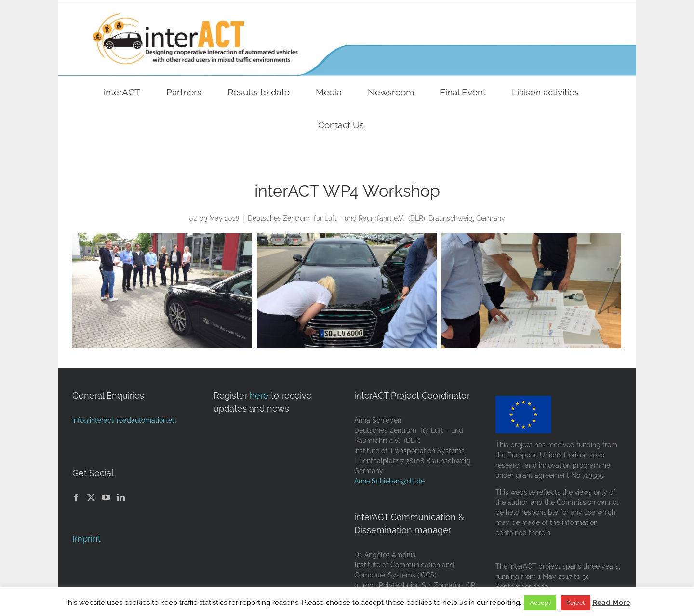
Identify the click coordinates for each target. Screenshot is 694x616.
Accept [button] (540, 603)
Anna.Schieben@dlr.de (389, 481)
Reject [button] (575, 603)
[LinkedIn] (121, 497)
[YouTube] (106, 497)
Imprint (87, 539)
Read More (611, 603)
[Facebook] (76, 497)
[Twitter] (91, 497)
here (259, 395)
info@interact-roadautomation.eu (124, 420)
